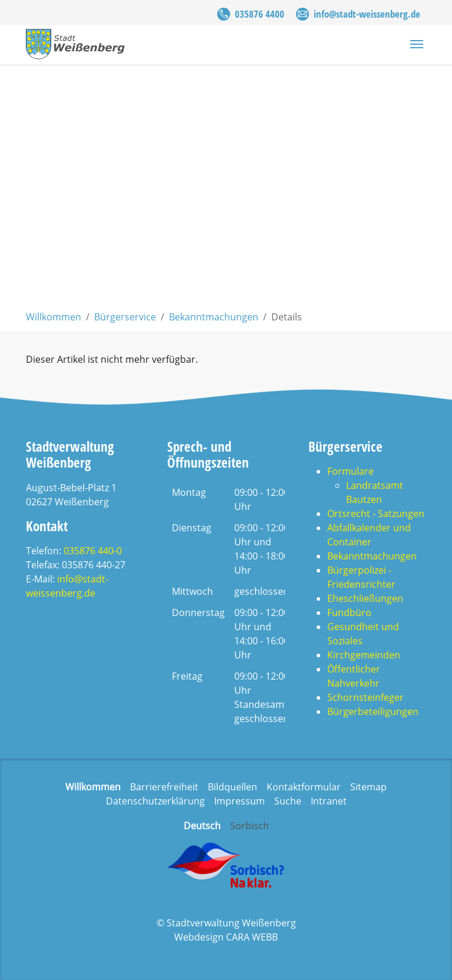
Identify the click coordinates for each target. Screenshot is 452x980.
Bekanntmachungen (372, 556)
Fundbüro (349, 612)
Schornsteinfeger (365, 697)
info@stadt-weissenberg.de (367, 14)
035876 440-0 (93, 551)
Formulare (350, 471)
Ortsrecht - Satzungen (376, 514)
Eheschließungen (365, 598)
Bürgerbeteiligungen (373, 711)
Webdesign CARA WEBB (226, 937)
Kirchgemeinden (364, 655)
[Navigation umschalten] (417, 44)
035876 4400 (260, 14)
